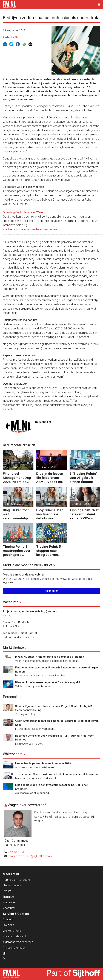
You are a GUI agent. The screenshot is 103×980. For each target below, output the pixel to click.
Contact (8, 919)
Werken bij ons (12, 931)
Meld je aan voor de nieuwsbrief (28, 565)
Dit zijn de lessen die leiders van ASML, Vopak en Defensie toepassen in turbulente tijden (50, 478)
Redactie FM (11, 37)
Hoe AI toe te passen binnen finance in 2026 (43, 763)
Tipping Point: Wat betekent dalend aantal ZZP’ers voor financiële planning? (84, 514)
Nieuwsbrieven (12, 885)
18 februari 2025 (80, 467)
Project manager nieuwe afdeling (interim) (30, 611)
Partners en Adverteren (17, 880)
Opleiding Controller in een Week (23, 212)
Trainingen (9, 897)
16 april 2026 (11, 467)
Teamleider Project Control (20, 633)
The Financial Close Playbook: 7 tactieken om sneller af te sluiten (56, 774)
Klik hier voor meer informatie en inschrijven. (30, 229)
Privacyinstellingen (14, 948)
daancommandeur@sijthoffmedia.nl (30, 856)
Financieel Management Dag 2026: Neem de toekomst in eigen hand (17, 478)
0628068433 (16, 852)
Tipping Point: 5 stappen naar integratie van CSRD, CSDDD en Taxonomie (50, 551)
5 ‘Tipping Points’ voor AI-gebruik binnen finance (83, 478)
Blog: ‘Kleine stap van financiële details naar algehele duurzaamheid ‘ (50, 514)
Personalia (11, 697)
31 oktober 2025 (47, 467)
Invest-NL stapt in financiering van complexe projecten (50, 657)
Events (7, 891)
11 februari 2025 (47, 504)
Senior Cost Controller (17, 622)
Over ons (8, 925)
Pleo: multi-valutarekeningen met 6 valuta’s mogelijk (48, 682)
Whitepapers (13, 754)
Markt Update (13, 647)
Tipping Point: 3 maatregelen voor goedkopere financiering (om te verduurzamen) (18, 551)
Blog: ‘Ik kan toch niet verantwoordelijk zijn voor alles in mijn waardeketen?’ (18, 514)
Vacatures (11, 602)
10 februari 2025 (80, 504)
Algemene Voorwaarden (18, 942)
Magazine (9, 902)
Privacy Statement (14, 936)
